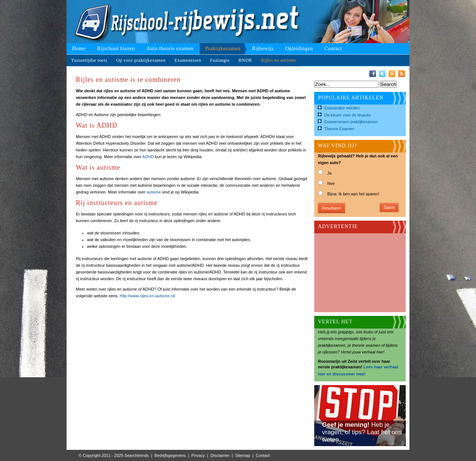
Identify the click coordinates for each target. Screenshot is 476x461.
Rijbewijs (263, 49)
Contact (333, 49)
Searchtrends (137, 455)
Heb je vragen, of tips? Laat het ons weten (362, 432)
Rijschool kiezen (116, 49)
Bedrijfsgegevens (170, 455)
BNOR (245, 60)
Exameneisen (188, 60)
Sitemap (242, 455)
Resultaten (332, 208)
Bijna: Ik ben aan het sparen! (353, 194)
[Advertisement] (355, 270)
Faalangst (220, 60)
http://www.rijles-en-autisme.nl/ (147, 296)
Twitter (382, 74)
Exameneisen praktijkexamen (351, 122)
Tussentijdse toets (89, 60)
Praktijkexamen (223, 49)
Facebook (373, 74)
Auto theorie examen (170, 49)
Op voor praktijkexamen (141, 60)
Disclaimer (220, 455)
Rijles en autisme (279, 60)
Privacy (198, 455)
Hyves (392, 74)
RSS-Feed (402, 74)
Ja (329, 173)
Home (79, 49)
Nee (331, 183)
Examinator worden (342, 108)
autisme (154, 192)
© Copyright (90, 455)
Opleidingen (299, 49)
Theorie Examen (339, 129)
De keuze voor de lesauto (348, 115)
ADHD (148, 157)
